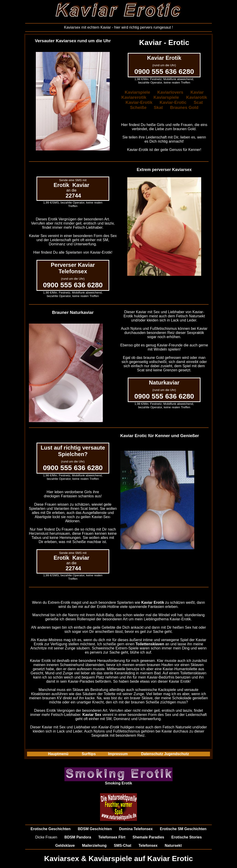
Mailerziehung (94, 845)
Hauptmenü (58, 754)
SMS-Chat (123, 845)
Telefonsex (148, 845)
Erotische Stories (187, 837)
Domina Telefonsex (136, 829)
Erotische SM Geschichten (183, 829)
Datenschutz (152, 754)
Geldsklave (65, 845)
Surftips (89, 754)
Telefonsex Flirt (112, 837)
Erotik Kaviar (71, 185)
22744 (73, 196)
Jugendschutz (176, 754)
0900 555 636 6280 (164, 71)
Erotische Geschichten (50, 829)
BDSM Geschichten (95, 829)
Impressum (118, 754)
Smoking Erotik (118, 783)
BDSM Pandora (78, 837)
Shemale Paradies (148, 837)
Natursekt (173, 845)
